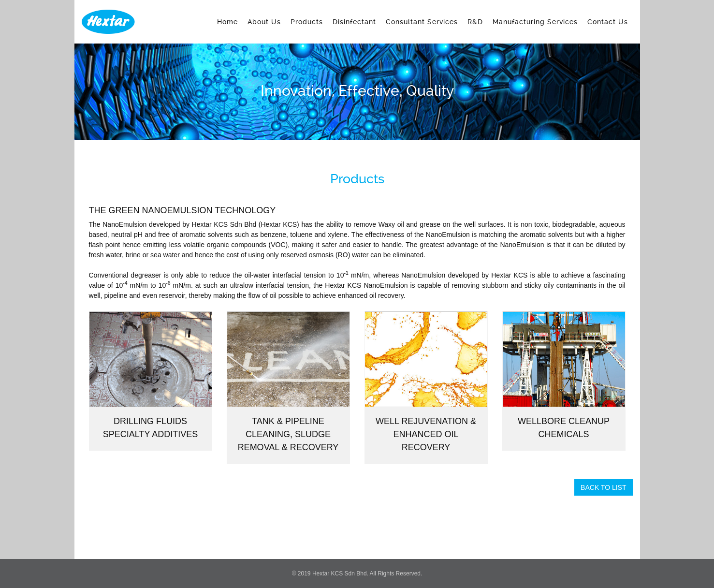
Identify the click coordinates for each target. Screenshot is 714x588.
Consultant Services (422, 22)
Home (227, 22)
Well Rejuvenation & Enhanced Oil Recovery (426, 434)
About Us (264, 22)
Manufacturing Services (535, 22)
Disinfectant (354, 22)
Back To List (603, 487)
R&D (475, 22)
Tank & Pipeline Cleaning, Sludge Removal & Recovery (288, 434)
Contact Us (608, 22)
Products (307, 22)
